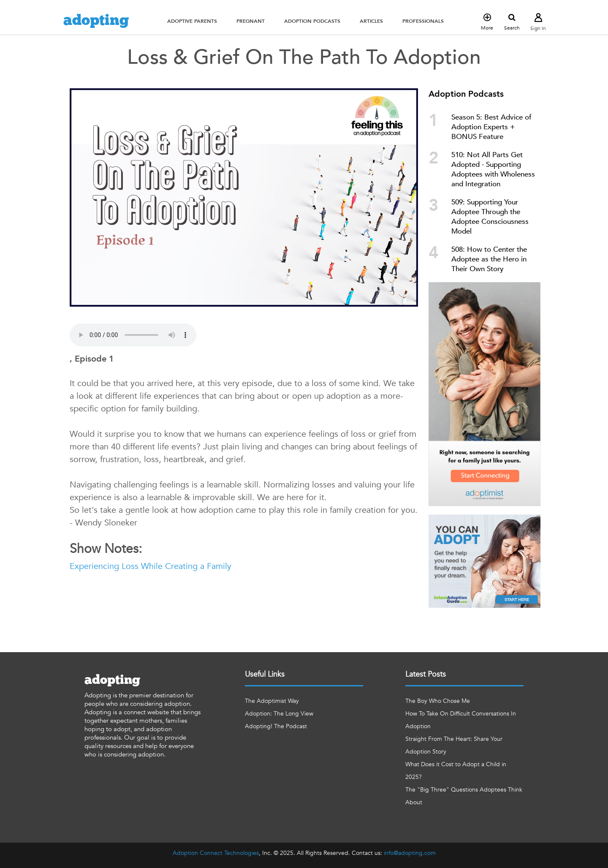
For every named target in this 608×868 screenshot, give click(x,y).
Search (512, 22)
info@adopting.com (410, 853)
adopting (96, 21)
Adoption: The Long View (279, 714)
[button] (192, 21)
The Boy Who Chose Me (438, 701)
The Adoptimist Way (272, 701)
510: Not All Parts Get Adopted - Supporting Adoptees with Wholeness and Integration (493, 169)
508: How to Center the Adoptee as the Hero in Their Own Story (489, 259)
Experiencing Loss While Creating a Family (151, 566)
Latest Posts (426, 674)
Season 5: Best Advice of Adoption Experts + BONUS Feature (491, 127)
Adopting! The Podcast (276, 726)
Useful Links (265, 674)
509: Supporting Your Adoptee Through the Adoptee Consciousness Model (490, 217)
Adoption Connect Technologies (216, 853)
